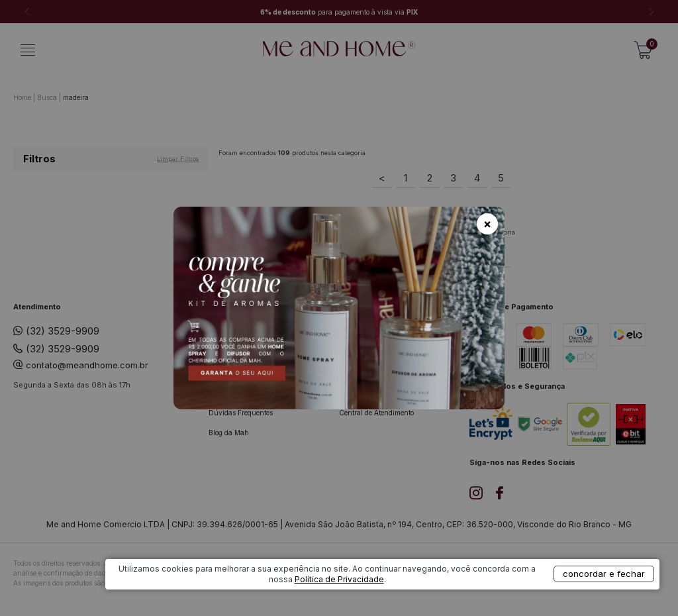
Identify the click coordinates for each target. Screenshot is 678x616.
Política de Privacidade (443, 597)
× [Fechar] (487, 224)
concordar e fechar (577, 592)
